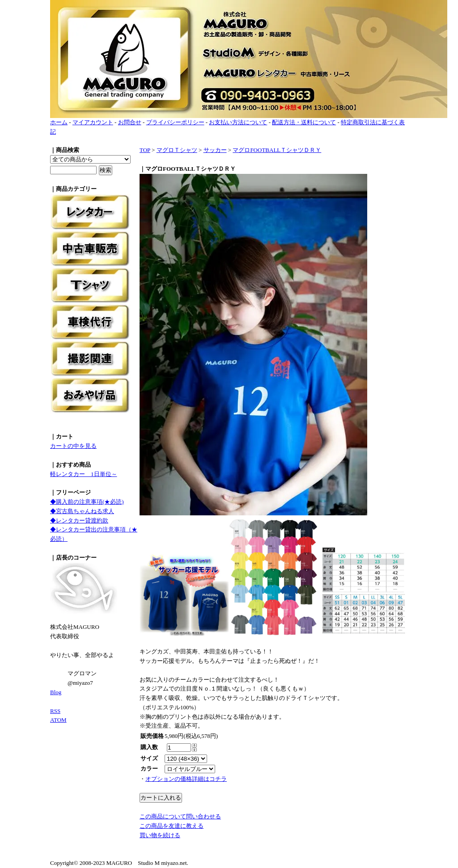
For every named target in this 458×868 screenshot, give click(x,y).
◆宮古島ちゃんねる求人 (82, 511)
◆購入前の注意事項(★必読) (87, 502)
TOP (145, 150)
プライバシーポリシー (175, 122)
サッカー (215, 150)
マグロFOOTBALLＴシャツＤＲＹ (277, 150)
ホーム (59, 122)
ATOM (58, 720)
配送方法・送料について (304, 122)
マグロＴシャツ (177, 150)
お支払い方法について (238, 122)
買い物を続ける (160, 835)
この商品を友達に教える (172, 826)
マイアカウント (93, 122)
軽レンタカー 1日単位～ (84, 474)
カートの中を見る (73, 446)
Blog (56, 692)
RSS (55, 711)
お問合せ (130, 122)
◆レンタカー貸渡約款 (79, 520)
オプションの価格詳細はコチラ (186, 779)
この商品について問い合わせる (180, 816)
